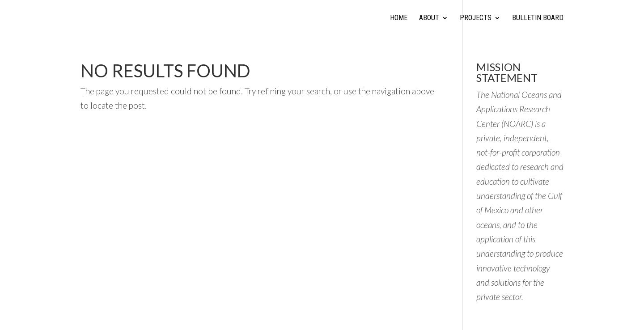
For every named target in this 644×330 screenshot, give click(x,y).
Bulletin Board (538, 18)
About (429, 18)
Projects (476, 18)
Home (399, 18)
